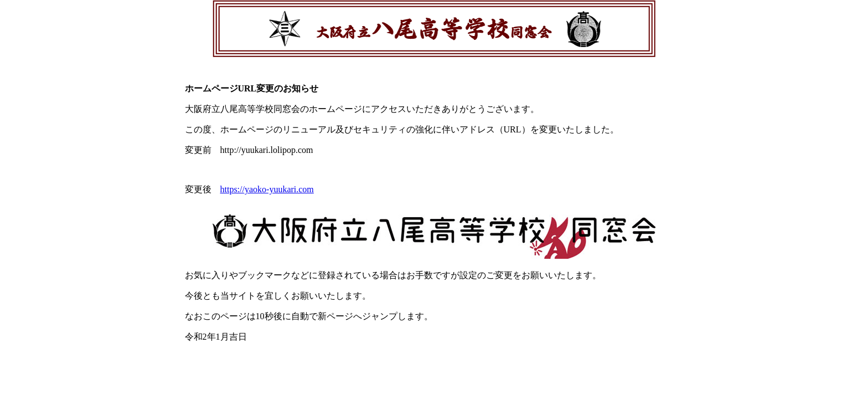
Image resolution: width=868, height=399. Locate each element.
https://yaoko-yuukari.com (267, 189)
